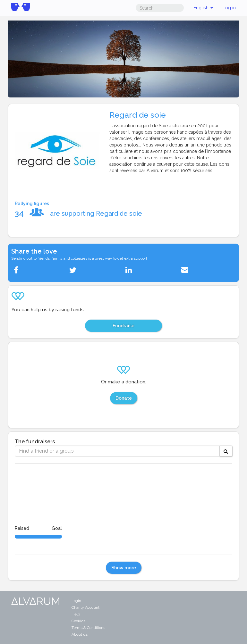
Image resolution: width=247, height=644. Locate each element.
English (203, 8)
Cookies (78, 621)
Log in (229, 8)
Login (76, 601)
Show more (124, 568)
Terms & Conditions (88, 628)
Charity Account (85, 607)
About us (80, 634)
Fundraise (123, 326)
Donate (124, 398)
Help (76, 614)
